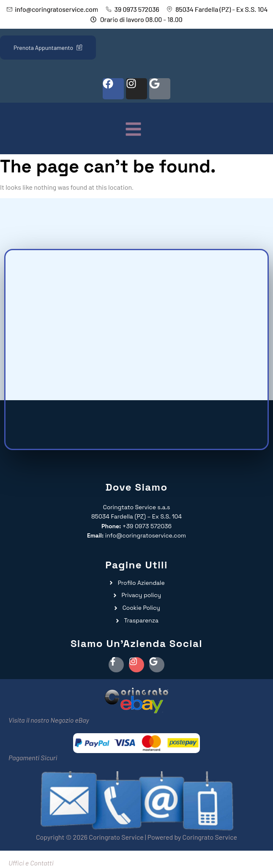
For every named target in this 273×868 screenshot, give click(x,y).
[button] (134, 130)
